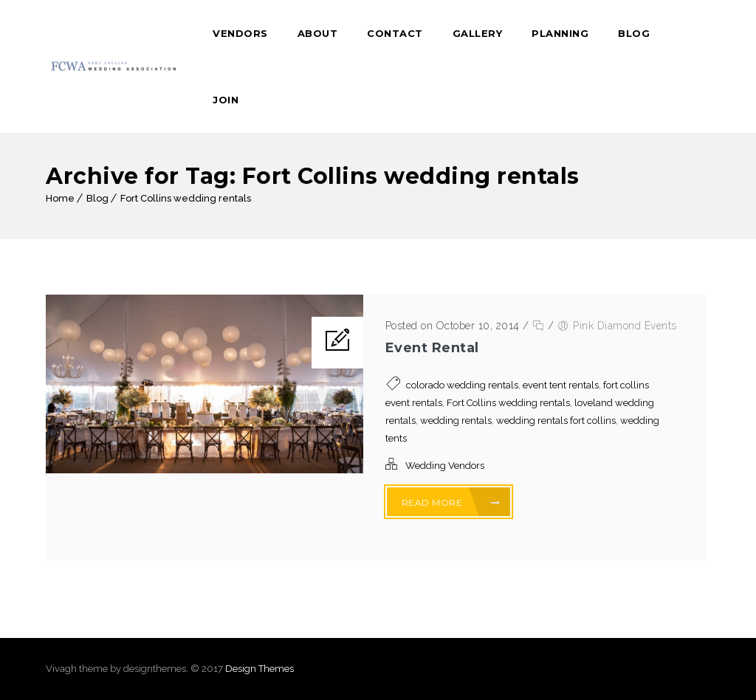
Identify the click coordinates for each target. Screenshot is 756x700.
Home (60, 198)
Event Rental (432, 348)
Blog (634, 33)
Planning (560, 33)
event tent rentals (561, 385)
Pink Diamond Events (625, 326)
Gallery (478, 33)
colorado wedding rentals (462, 385)
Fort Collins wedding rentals (186, 198)
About (318, 33)
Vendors (240, 33)
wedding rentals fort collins (556, 421)
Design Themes (260, 669)
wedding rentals (456, 421)
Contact (395, 33)
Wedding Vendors (445, 466)
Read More (451, 502)
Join (226, 100)
